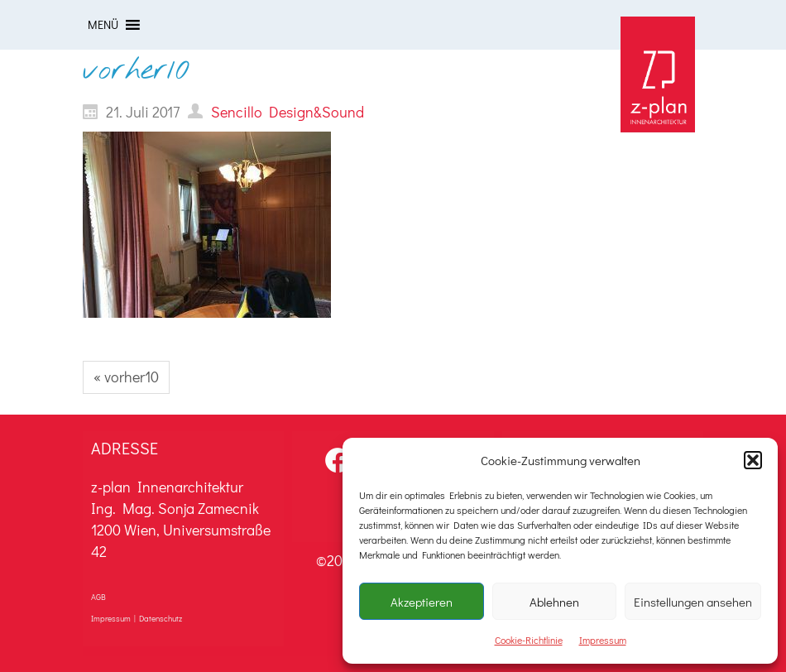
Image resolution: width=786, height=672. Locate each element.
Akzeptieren (422, 602)
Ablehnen (554, 602)
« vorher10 (126, 377)
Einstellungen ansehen (693, 602)
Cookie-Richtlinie (529, 640)
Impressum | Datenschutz (137, 619)
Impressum (603, 640)
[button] (753, 460)
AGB (98, 597)
